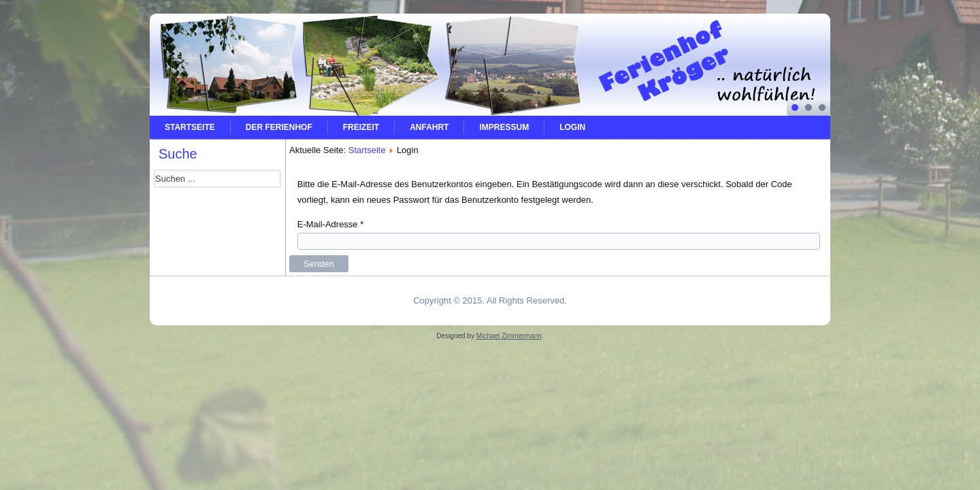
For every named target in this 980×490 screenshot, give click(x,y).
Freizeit (361, 127)
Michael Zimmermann (509, 336)
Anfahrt (429, 127)
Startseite (190, 127)
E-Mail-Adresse (331, 224)
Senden (319, 264)
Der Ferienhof (279, 127)
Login (572, 127)
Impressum (504, 127)
